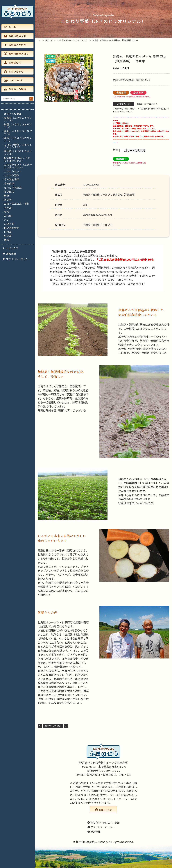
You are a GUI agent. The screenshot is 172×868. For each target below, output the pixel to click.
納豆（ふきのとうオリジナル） (18, 126)
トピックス (10, 248)
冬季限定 (9, 192)
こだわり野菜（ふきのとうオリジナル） (18, 146)
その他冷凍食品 (13, 188)
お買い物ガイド (15, 36)
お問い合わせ (14, 71)
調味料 (8, 200)
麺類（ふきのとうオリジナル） (18, 139)
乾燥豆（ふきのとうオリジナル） (18, 119)
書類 (7, 240)
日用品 (8, 232)
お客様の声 (13, 63)
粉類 (7, 196)
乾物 (7, 212)
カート (10, 27)
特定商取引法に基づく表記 (104, 822)
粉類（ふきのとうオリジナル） (18, 132)
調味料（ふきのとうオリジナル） (18, 153)
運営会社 (9, 254)
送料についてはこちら (147, 104)
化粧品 (8, 236)
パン (7, 220)
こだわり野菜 (12, 175)
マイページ (13, 80)
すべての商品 (13, 114)
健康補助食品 (12, 228)
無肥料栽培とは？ (16, 54)
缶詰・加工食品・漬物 (17, 204)
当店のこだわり (15, 45)
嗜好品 (8, 208)
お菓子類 (9, 224)
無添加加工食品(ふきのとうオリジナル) (17, 159)
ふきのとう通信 (15, 89)
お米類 (8, 216)
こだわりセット (13, 171)
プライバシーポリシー (17, 259)
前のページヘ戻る (53, 726)
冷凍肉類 (9, 183)
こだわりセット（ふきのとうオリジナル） (18, 166)
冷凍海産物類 (12, 179)
